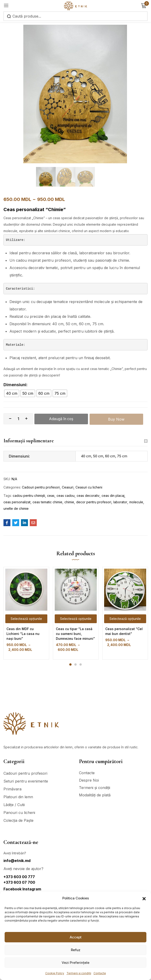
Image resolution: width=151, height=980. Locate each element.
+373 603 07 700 (19, 882)
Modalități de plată (95, 795)
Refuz (76, 950)
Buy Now (117, 419)
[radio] (12, 393)
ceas (51, 496)
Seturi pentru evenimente (26, 781)
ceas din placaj (113, 496)
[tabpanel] (26, 613)
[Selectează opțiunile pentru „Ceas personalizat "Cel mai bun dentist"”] (125, 619)
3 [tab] (81, 665)
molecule (136, 502)
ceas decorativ (88, 496)
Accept (76, 937)
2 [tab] (75, 665)
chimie (69, 502)
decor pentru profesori (94, 502)
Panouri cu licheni (19, 813)
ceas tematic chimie (47, 502)
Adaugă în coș (62, 419)
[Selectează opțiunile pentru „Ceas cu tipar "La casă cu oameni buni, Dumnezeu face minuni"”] (76, 619)
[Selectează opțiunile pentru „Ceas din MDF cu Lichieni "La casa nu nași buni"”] (26, 619)
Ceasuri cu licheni (89, 487)
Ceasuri (68, 487)
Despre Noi (89, 780)
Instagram (32, 889)
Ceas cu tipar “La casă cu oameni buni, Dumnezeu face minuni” (75, 634)
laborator (120, 502)
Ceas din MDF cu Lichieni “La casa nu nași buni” (23, 634)
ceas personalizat (17, 502)
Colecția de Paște (18, 820)
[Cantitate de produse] (18, 419)
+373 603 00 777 (19, 877)
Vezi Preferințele (75, 963)
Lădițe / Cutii (14, 805)
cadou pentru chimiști (29, 496)
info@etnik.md (17, 861)
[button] (144, 898)
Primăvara (12, 789)
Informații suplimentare (75, 441)
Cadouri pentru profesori (41, 487)
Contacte (100, 973)
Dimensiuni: (15, 385)
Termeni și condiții (79, 973)
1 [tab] (70, 665)
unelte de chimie (16, 508)
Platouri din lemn (18, 797)
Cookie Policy (55, 973)
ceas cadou (66, 496)
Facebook (13, 889)
